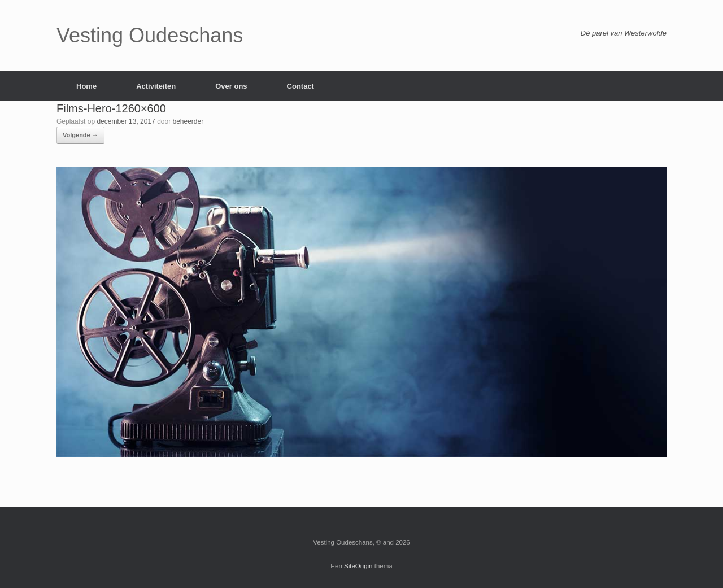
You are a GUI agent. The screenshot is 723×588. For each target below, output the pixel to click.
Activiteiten (156, 86)
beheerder (188, 121)
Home (86, 86)
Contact (300, 86)
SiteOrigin (358, 566)
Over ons (231, 86)
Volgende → (80, 135)
